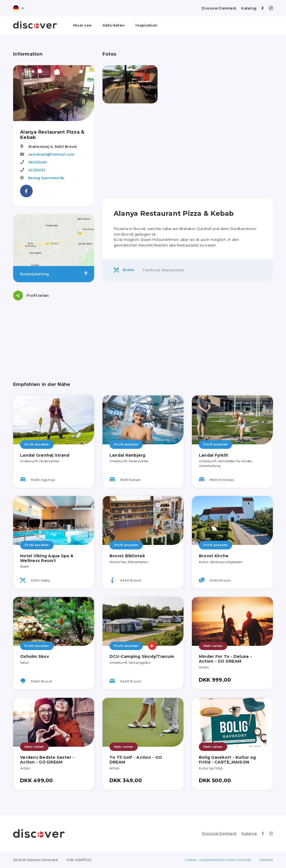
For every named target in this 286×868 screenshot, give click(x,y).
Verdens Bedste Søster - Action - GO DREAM (47, 760)
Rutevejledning (54, 274)
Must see (82, 25)
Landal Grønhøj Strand (45, 455)
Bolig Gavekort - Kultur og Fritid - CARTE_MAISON (227, 760)
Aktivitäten (114, 25)
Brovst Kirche (214, 556)
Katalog (249, 8)
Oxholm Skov (34, 656)
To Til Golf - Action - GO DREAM (136, 760)
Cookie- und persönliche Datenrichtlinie (218, 860)
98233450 (38, 162)
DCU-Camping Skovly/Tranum (142, 656)
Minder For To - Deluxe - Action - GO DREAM (225, 659)
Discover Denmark (219, 8)
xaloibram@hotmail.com (51, 154)
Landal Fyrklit (214, 455)
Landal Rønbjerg (127, 455)
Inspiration (146, 25)
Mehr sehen (213, 646)
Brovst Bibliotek (127, 556)
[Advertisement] (188, 151)
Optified (266, 860)
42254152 (37, 170)
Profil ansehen (37, 444)
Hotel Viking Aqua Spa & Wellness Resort (47, 558)
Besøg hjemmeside (46, 178)
